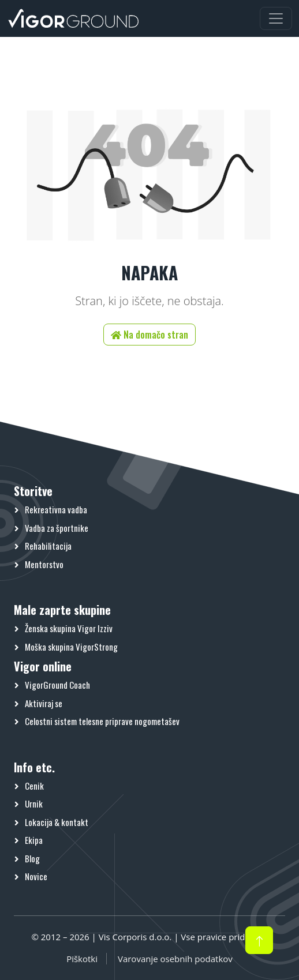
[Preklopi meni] (276, 18)
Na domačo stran (149, 335)
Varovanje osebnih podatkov (175, 959)
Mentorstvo (44, 564)
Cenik (34, 786)
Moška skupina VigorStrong (71, 647)
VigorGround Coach (57, 685)
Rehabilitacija (48, 546)
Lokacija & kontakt (57, 822)
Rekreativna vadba (56, 509)
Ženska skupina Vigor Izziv (69, 628)
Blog (32, 858)
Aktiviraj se (44, 703)
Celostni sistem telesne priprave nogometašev (102, 721)
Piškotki (82, 959)
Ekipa (34, 840)
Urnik (34, 803)
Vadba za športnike (57, 528)
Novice (36, 876)
